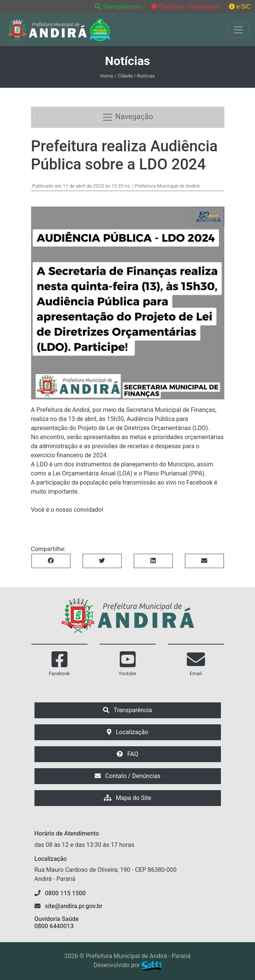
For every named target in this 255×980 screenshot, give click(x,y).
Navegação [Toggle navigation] (127, 117)
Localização (127, 732)
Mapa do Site (128, 798)
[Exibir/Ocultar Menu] (238, 30)
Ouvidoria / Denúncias (185, 7)
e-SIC (240, 7)
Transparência (118, 7)
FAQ (127, 754)
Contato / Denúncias (128, 776)
